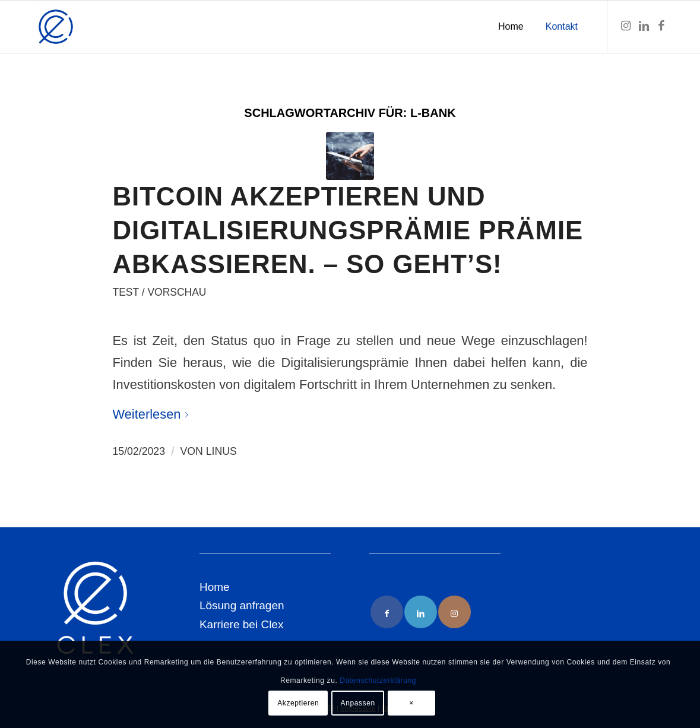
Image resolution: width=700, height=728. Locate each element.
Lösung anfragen (242, 605)
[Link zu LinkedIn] (644, 26)
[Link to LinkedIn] (421, 612)
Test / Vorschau (160, 292)
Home (215, 587)
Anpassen (358, 703)
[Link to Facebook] (387, 612)
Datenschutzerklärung (378, 680)
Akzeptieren (298, 703)
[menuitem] (511, 27)
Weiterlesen (153, 414)
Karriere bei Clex (242, 624)
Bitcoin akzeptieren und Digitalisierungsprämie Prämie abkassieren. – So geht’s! (348, 230)
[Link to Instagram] (454, 612)
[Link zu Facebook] (661, 26)
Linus (221, 451)
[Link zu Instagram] (626, 26)
